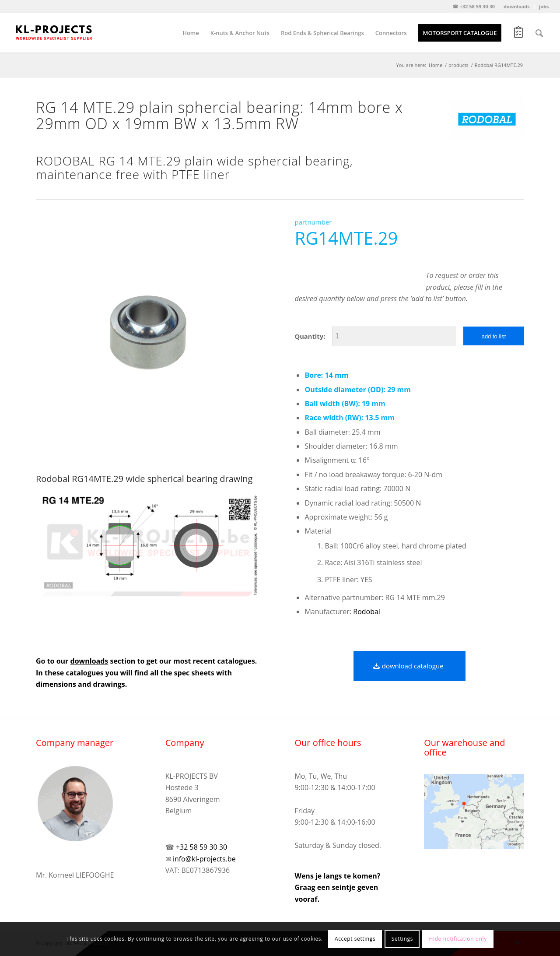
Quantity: (310, 336)
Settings (402, 939)
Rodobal (367, 612)
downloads (517, 6)
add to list (494, 336)
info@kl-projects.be (204, 859)
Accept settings (355, 939)
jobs (544, 6)
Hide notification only (458, 939)
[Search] (539, 33)
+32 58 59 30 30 (201, 847)
